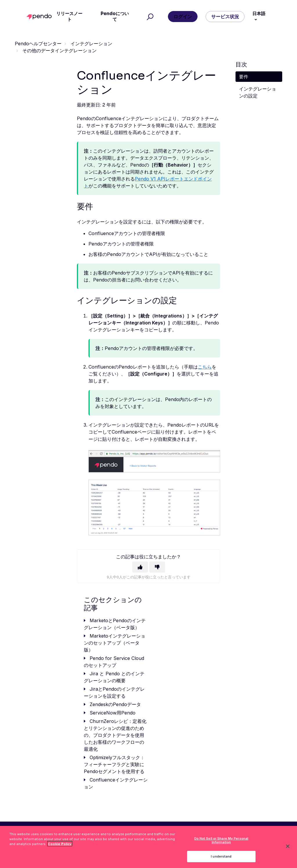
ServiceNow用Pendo (113, 713)
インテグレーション (91, 44)
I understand (221, 860)
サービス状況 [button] (225, 17)
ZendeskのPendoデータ (115, 704)
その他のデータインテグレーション (59, 50)
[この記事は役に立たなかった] (157, 567)
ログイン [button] (183, 17)
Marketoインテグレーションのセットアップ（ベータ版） (115, 643)
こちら (205, 367)
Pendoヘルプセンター (38, 44)
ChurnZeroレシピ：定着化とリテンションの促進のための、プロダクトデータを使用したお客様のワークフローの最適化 (115, 735)
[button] (149, 17)
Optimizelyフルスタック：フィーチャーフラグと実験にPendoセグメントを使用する (114, 764)
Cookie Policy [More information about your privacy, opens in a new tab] (60, 847)
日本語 (259, 13)
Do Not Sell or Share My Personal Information (221, 843)
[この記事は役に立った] (140, 567)
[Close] (288, 850)
